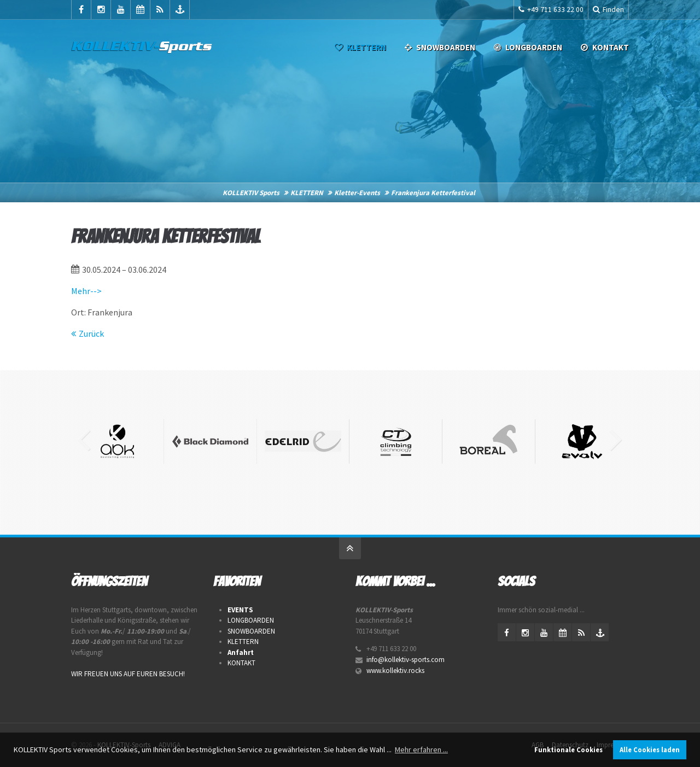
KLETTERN (360, 47)
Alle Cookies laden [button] (650, 750)
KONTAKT (241, 663)
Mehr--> (86, 291)
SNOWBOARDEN (439, 47)
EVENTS (240, 610)
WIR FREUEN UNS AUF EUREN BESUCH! (128, 674)
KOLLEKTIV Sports (251, 193)
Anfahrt (241, 652)
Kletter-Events (357, 193)
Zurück (91, 333)
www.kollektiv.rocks (395, 671)
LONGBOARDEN (527, 47)
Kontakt (604, 47)
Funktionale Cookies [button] (568, 750)
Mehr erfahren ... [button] (421, 750)
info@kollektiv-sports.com (406, 660)
